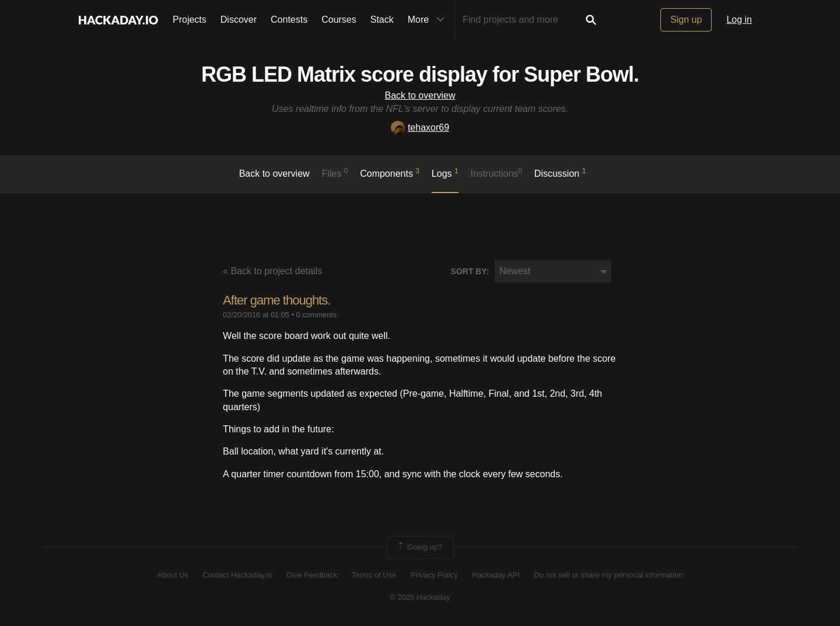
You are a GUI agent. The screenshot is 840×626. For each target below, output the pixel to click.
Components (390, 173)
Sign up (686, 20)
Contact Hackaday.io (238, 575)
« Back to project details (272, 271)
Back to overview (420, 95)
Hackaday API (496, 575)
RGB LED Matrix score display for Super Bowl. (420, 74)
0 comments (317, 315)
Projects (190, 20)
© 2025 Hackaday (420, 597)
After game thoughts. (276, 300)
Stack (382, 20)
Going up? (419, 547)
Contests (289, 20)
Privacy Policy (434, 575)
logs (445, 173)
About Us (173, 575)
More (429, 20)
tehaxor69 (420, 127)
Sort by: (470, 271)
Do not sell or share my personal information (608, 575)
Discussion (560, 173)
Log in (739, 20)
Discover (239, 20)
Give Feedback (312, 575)
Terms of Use (374, 575)
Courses (339, 20)
